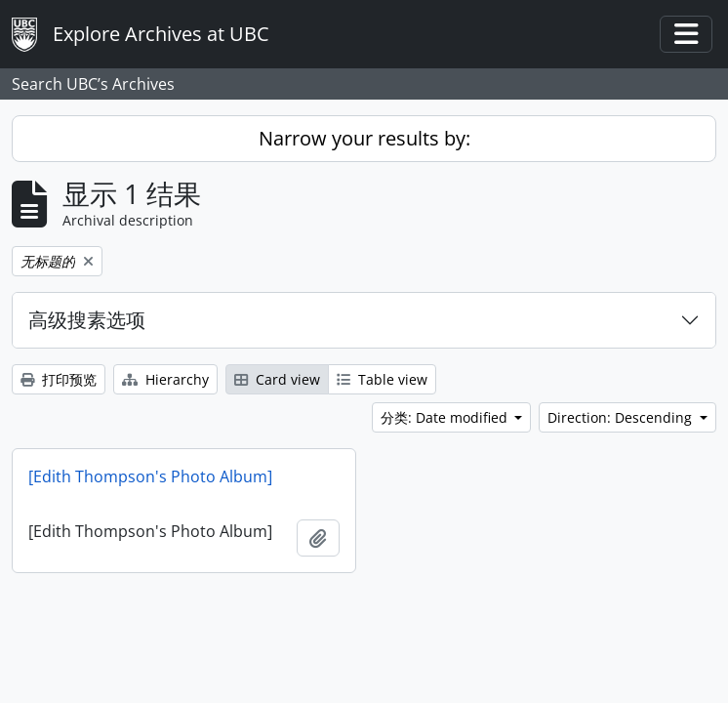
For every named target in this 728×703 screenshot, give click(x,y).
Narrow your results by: (364, 138)
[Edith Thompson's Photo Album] (150, 476)
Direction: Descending (622, 417)
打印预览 (59, 379)
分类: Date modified (446, 417)
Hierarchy (165, 379)
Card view (277, 379)
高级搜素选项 (87, 320)
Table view (382, 379)
